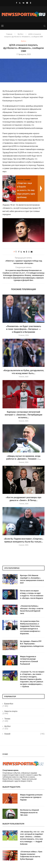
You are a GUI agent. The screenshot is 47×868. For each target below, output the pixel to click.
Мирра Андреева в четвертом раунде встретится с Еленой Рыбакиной (29, 660)
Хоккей (24, 734)
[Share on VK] (24, 252)
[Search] (44, 26)
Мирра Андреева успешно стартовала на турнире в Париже (31, 797)
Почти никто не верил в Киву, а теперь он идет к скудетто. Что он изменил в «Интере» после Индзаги (32, 594)
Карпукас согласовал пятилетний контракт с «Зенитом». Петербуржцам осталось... (23, 415)
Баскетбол (9, 704)
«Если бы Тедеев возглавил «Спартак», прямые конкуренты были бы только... (24, 540)
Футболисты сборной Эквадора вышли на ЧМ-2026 (29, 812)
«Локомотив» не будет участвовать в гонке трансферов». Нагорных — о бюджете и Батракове (24, 329)
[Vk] (23, 3)
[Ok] (31, 3)
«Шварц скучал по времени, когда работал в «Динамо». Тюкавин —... (23, 457)
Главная (9, 34)
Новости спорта (11, 711)
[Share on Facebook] (19, 252)
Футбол (20, 34)
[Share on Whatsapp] (29, 252)
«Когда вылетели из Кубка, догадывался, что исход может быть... (23, 372)
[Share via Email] (32, 252)
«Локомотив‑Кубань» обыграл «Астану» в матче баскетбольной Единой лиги (32, 610)
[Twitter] (20, 3)
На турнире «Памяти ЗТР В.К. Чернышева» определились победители (32, 644)
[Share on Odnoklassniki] (27, 252)
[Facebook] (16, 3)
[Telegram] (27, 3)
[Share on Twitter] (21, 252)
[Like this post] (16, 252)
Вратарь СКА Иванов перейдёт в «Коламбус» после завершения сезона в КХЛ (32, 579)
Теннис (7, 719)
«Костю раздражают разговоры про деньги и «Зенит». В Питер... (23, 499)
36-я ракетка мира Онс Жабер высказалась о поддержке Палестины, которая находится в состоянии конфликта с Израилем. (30, 627)
